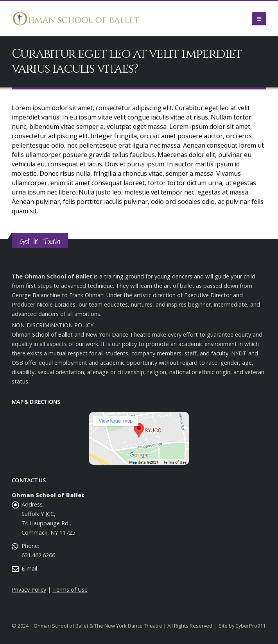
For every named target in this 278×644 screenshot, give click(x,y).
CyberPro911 (250, 626)
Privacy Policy (29, 590)
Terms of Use (70, 590)
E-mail (29, 568)
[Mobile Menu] (259, 19)
